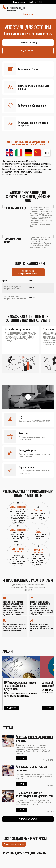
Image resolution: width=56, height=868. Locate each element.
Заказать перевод (28, 43)
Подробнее (11, 708)
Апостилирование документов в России (34, 738)
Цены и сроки (28, 14)
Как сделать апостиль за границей (31, 768)
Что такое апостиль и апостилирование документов (34, 794)
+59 (47, 153)
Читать (22, 758)
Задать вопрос (28, 51)
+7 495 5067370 (35, 2)
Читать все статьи (28, 819)
